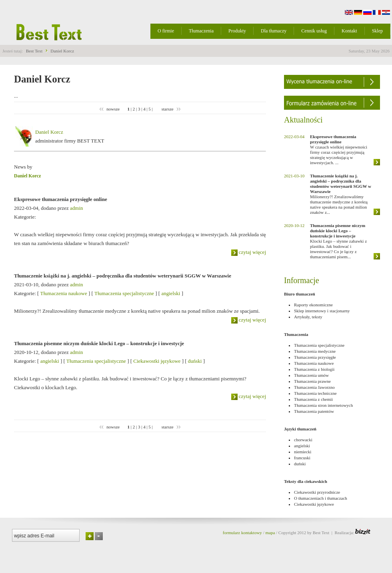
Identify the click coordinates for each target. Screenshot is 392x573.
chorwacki (303, 440)
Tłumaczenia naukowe (63, 293)
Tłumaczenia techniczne (315, 393)
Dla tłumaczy (274, 31)
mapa (270, 533)
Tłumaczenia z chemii (313, 399)
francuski (302, 458)
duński (195, 361)
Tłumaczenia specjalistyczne (124, 293)
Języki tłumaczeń (300, 429)
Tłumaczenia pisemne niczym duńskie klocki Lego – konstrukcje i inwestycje (99, 343)
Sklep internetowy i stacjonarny (322, 311)
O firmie (166, 31)
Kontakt (349, 31)
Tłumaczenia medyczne (315, 351)
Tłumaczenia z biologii (314, 369)
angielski (171, 293)
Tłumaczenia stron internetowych (323, 405)
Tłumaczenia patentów (314, 411)
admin (77, 208)
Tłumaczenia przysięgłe (315, 357)
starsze (168, 109)
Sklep (377, 31)
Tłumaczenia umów (311, 375)
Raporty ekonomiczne (313, 305)
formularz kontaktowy (242, 533)
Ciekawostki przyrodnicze (317, 492)
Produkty (237, 31)
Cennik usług (314, 31)
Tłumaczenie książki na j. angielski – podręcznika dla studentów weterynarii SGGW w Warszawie (123, 276)
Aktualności (303, 120)
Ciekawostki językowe (157, 361)
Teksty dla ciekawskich (306, 481)
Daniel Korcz (62, 51)
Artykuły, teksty (308, 317)
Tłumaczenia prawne (312, 381)
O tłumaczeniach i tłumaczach (321, 498)
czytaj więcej (249, 252)
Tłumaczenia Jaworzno (314, 387)
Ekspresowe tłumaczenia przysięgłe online (61, 199)
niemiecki (303, 452)
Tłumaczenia (201, 31)
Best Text (34, 51)
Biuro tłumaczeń (300, 294)
